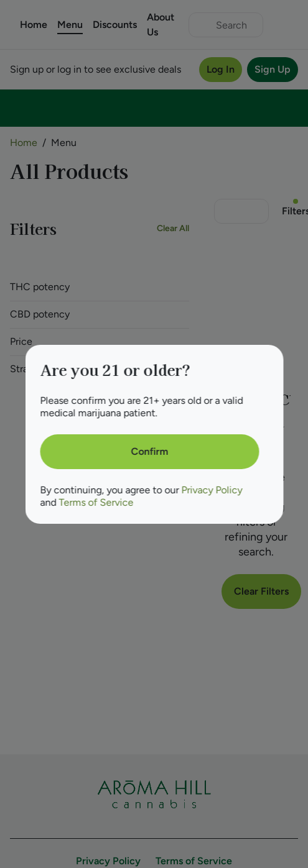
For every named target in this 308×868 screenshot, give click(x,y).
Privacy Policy (212, 490)
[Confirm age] (149, 452)
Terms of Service (96, 502)
